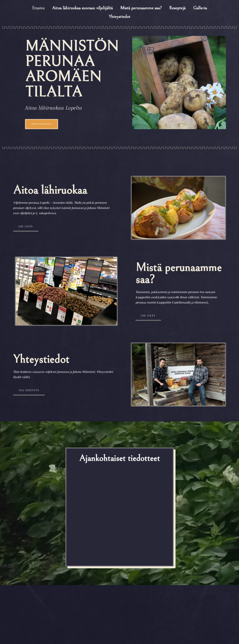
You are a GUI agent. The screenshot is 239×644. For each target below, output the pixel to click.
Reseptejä (177, 8)
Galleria (200, 8)
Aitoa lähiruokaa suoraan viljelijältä (82, 8)
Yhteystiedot (119, 17)
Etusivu (38, 8)
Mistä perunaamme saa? (141, 8)
